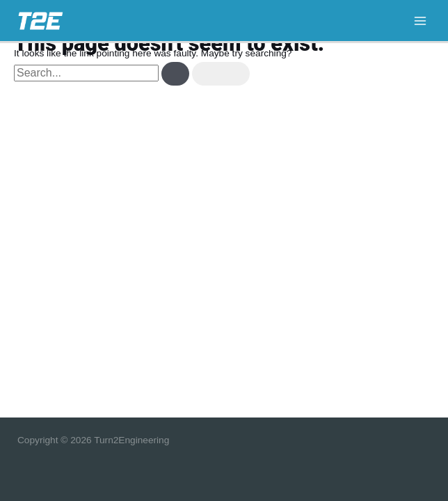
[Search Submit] (175, 74)
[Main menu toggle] (421, 21)
